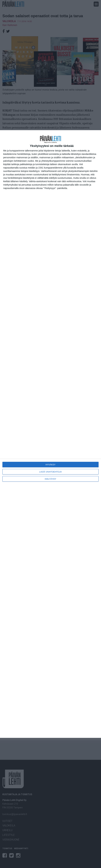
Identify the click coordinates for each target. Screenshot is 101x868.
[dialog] (50, 434)
